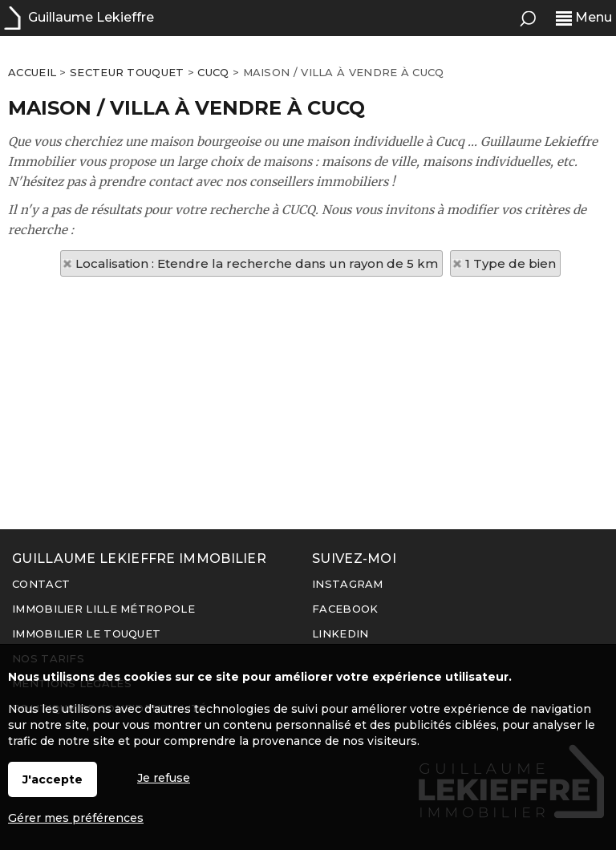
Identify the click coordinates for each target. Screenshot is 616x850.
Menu (584, 17)
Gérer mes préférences (76, 818)
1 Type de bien (511, 263)
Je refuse (164, 778)
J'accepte (53, 779)
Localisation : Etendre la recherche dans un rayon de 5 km (257, 263)
